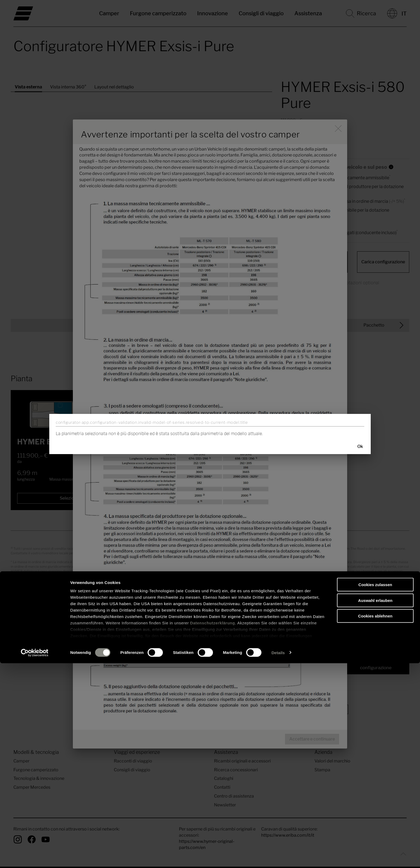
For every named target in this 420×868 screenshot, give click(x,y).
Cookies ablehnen (375, 821)
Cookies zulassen (375, 790)
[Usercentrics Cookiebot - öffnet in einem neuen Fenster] (35, 858)
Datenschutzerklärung (213, 828)
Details (278, 857)
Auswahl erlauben (375, 805)
